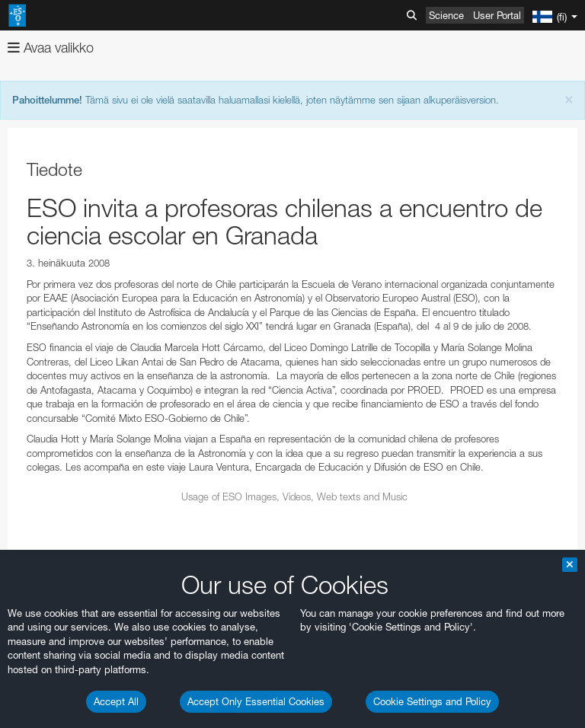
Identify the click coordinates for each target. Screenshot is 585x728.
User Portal (497, 15)
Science (446, 15)
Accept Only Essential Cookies (256, 701)
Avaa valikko (51, 48)
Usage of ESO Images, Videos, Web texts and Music (294, 497)
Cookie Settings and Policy (432, 701)
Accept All (116, 701)
